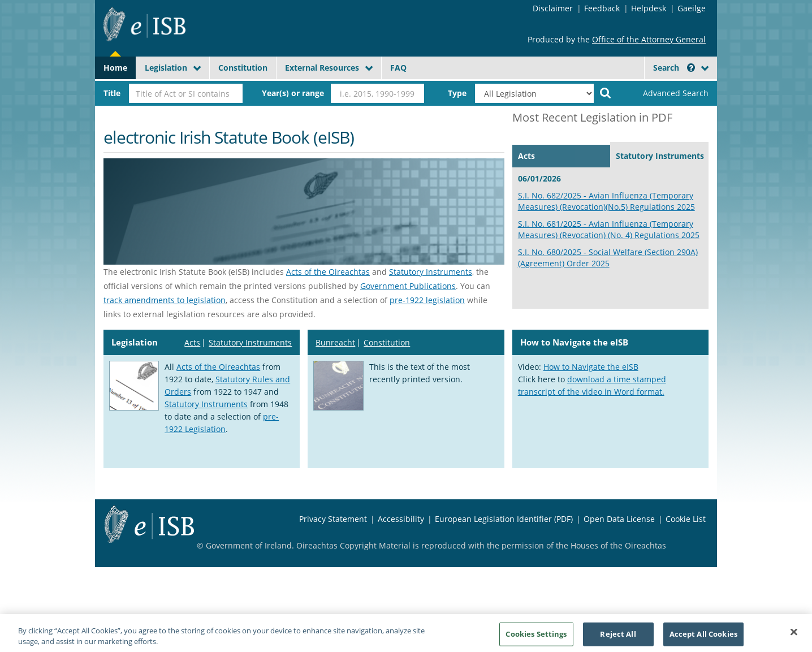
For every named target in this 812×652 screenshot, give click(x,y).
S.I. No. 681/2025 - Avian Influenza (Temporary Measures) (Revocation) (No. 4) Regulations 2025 (609, 229)
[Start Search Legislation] (606, 92)
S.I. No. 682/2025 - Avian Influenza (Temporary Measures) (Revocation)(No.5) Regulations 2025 (606, 201)
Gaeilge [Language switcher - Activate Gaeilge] (692, 8)
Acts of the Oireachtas (328, 272)
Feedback (602, 8)
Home (115, 68)
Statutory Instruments (431, 272)
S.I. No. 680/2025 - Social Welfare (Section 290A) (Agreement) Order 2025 (608, 258)
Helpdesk (649, 8)
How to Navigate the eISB (591, 367)
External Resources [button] (322, 68)
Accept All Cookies (703, 638)
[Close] (794, 636)
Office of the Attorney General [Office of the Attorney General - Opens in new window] (649, 39)
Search (674, 68)
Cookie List (686, 519)
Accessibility (401, 519)
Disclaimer (553, 8)
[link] (666, 93)
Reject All (618, 638)
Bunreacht (335, 342)
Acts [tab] (526, 156)
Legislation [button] (166, 68)
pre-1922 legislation (427, 300)
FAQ (398, 68)
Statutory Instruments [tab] (660, 156)
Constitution (243, 68)
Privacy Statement (333, 519)
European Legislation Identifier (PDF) (504, 519)
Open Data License (619, 519)
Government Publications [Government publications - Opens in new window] (408, 286)
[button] (691, 68)
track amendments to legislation (165, 300)
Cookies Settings (536, 638)
